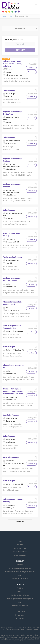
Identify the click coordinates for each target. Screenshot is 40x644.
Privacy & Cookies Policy (20, 555)
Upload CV (20, 592)
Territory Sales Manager (13, 257)
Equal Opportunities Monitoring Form (20, 599)
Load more (20, 522)
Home (4, 16)
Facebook (22, 612)
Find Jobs (20, 588)
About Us (20, 545)
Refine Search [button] (20, 29)
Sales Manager (9, 90)
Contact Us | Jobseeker (20, 606)
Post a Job (20, 565)
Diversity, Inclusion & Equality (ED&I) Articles (20, 572)
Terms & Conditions (20, 552)
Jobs (10, 16)
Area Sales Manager (11, 415)
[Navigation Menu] (36, 4)
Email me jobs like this (14, 40)
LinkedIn (22, 619)
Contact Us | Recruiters (20, 579)
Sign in (20, 575)
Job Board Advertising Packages (20, 568)
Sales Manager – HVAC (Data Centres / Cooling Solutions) (12, 64)
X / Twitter (22, 615)
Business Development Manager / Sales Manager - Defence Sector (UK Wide (14, 391)
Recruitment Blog (20, 548)
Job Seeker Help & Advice (20, 595)
